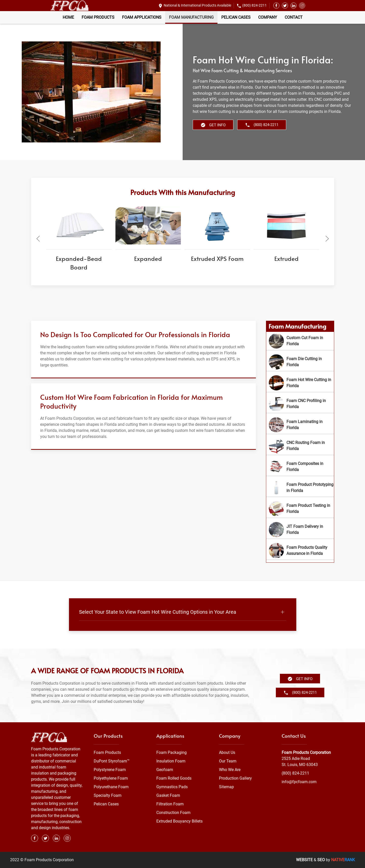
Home (68, 17)
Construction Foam (173, 813)
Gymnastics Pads (172, 787)
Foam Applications (142, 17)
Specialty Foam (108, 795)
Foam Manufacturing (191, 17)
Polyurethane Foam (111, 787)
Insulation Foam (171, 761)
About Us (227, 752)
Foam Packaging (172, 752)
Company (268, 17)
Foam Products (98, 17)
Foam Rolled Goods (174, 778)
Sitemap (226, 787)
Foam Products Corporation (306, 752)
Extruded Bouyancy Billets (179, 821)
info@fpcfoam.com (299, 782)
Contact (294, 17)
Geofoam (165, 770)
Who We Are (230, 770)
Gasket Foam (168, 795)
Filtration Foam (170, 804)
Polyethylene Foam (111, 778)
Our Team (228, 761)
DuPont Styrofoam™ (112, 761)
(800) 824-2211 (254, 5)
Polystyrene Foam (110, 770)
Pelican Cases (236, 17)
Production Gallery (235, 778)
